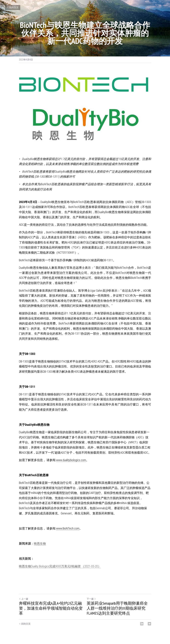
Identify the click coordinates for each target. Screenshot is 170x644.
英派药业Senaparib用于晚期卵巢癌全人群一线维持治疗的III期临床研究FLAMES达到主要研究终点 (117, 608)
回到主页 (13, 7)
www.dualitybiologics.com (71, 460)
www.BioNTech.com (68, 528)
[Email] (149, 624)
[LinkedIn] (142, 624)
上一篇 (24, 599)
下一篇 (91, 599)
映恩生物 (40, 543)
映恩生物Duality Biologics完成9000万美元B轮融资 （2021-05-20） (60, 566)
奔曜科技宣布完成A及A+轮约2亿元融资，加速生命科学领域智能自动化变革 (51, 608)
